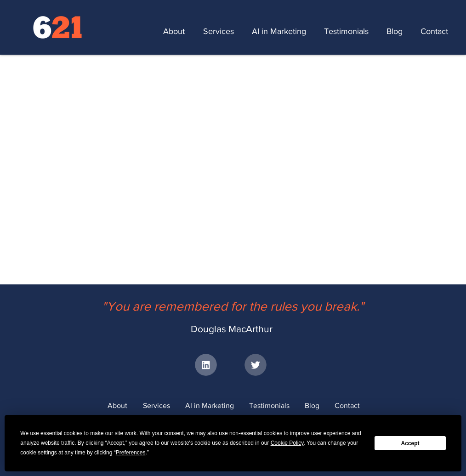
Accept (410, 443)
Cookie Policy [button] (287, 443)
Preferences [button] (131, 453)
